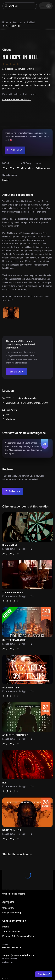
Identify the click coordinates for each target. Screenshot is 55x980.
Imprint (6, 927)
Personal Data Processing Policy (18, 936)
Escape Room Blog (12, 913)
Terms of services (11, 931)
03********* (11, 398)
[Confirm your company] (17, 372)
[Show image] (11, 313)
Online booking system (14, 894)
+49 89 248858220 (12, 948)
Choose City (8, 908)
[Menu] (46, 6)
